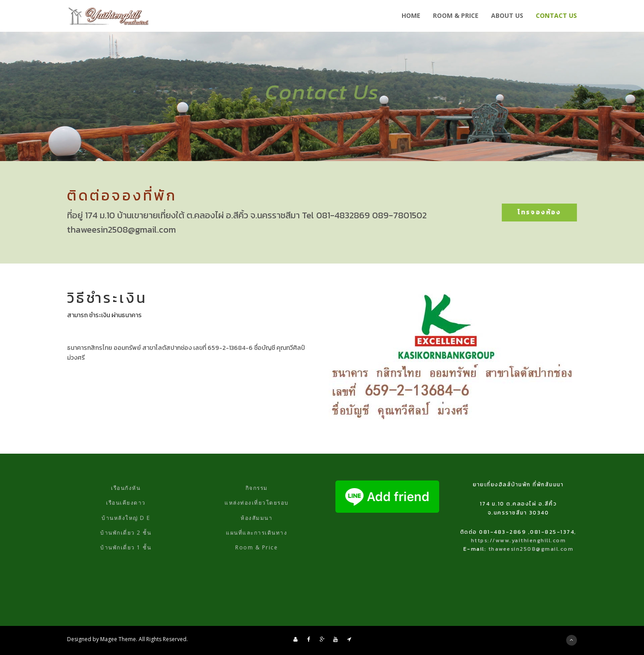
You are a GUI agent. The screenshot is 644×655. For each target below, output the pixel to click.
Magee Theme (118, 639)
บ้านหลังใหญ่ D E (126, 518)
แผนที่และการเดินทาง (256, 533)
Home (299, 119)
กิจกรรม (257, 488)
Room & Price (256, 547)
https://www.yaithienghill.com (519, 540)
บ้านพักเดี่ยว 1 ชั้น (126, 547)
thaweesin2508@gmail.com (531, 549)
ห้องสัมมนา (256, 518)
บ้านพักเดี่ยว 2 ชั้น (126, 533)
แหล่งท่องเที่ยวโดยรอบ (257, 503)
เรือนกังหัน (126, 488)
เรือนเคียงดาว (126, 503)
